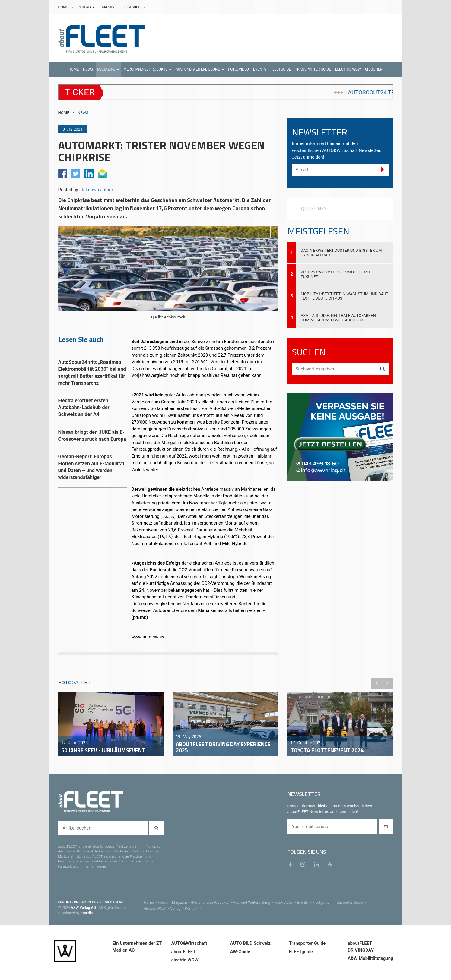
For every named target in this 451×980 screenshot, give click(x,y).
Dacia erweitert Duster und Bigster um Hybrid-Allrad (341, 253)
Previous (377, 683)
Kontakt (193, 909)
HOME (64, 7)
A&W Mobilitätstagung (371, 958)
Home (151, 903)
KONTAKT (132, 7)
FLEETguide (301, 952)
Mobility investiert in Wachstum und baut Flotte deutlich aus (345, 296)
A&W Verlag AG (84, 908)
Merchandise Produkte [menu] (213, 903)
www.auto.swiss (148, 637)
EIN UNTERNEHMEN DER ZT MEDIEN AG (91, 902)
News (165, 903)
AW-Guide (240, 952)
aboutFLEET (184, 952)
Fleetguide (323, 903)
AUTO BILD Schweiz (250, 943)
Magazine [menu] (182, 903)
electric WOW (157, 909)
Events (305, 903)
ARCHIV (108, 7)
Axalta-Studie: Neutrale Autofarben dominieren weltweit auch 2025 (338, 318)
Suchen (374, 69)
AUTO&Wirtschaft (189, 943)
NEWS (83, 113)
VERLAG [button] (87, 7)
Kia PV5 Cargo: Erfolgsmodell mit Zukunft (336, 274)
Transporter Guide (350, 903)
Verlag (178, 909)
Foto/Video (286, 903)
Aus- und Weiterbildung (254, 903)
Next (388, 683)
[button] (108, 69)
